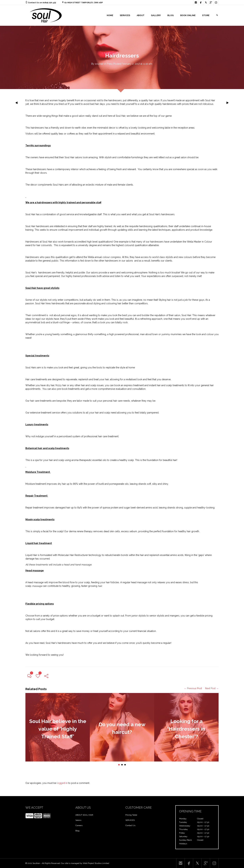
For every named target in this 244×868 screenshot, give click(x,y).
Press (110, 64)
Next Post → (212, 688)
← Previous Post (193, 688)
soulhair (99, 64)
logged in (62, 783)
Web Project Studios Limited (96, 863)
